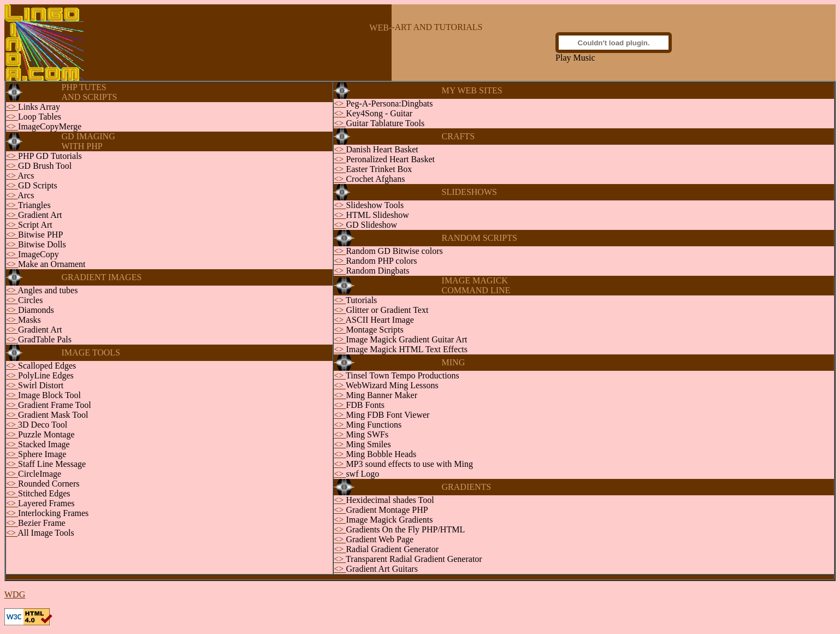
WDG (15, 594)
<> (12, 107)
